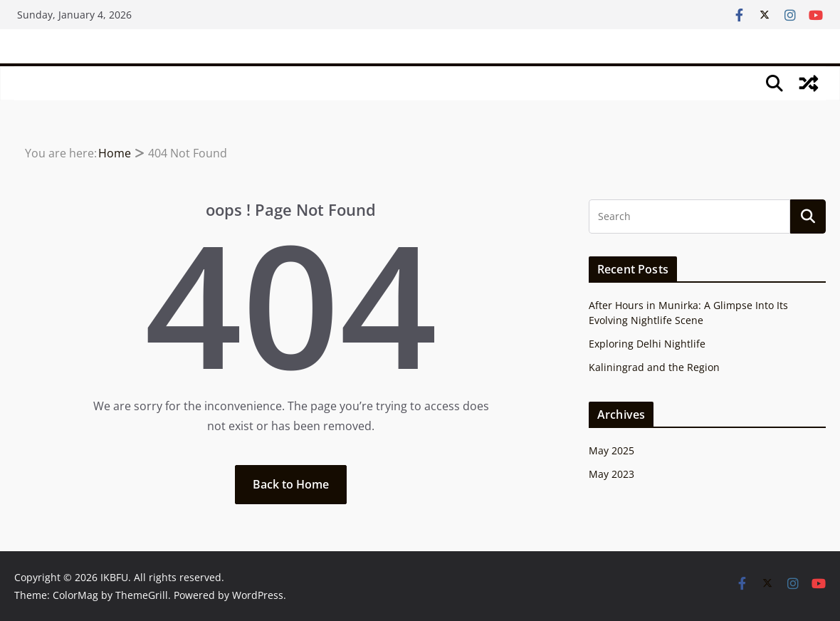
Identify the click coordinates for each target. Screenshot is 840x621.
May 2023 (611, 474)
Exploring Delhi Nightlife (647, 344)
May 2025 (611, 450)
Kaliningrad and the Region (654, 367)
